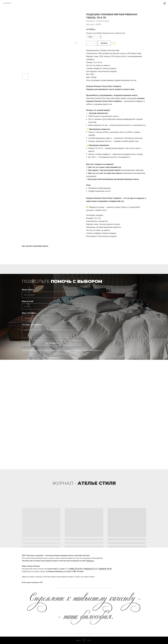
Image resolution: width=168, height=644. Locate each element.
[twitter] (145, 582)
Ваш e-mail (28, 301)
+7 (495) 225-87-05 (75, 569)
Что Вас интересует (33, 325)
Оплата (78, 577)
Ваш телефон (29, 313)
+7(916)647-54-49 (105, 569)
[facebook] (140, 582)
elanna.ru (90, 561)
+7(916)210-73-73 (90, 569)
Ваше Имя (27, 290)
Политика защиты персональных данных (59, 577)
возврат (92, 577)
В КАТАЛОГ (8, 3)
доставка (85, 577)
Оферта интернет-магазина (32, 577)
